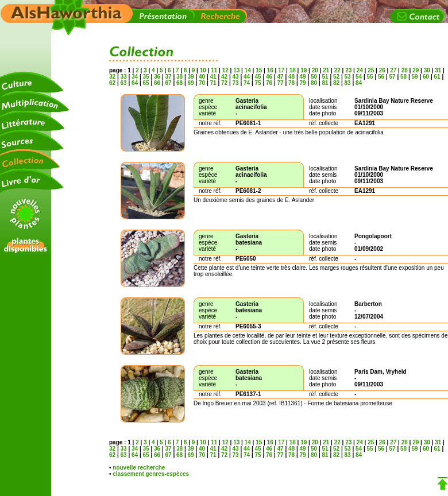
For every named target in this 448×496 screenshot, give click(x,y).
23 (348, 70)
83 (348, 83)
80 (314, 83)
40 (202, 77)
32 (113, 77)
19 (304, 70)
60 (426, 77)
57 (393, 77)
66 (157, 83)
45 (258, 77)
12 (225, 70)
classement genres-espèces (151, 474)
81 (325, 83)
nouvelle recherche (139, 468)
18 (293, 70)
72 (224, 83)
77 (281, 83)
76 (269, 83)
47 (281, 77)
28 (405, 70)
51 (325, 77)
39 (191, 77)
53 (348, 77)
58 (403, 77)
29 (416, 70)
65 (146, 83)
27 (393, 70)
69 (191, 83)
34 (135, 77)
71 (213, 83)
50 (314, 77)
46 (269, 77)
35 (146, 77)
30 (427, 70)
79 (303, 83)
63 (124, 83)
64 (135, 83)
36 (157, 77)
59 (415, 77)
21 (326, 70)
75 (258, 83)
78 (291, 83)
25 (371, 70)
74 (247, 83)
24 (360, 70)
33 (124, 77)
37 (169, 77)
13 (236, 70)
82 (336, 83)
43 (236, 77)
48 (291, 77)
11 (214, 70)
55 (370, 77)
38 (179, 77)
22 (337, 70)
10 (203, 70)
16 (270, 70)
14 (248, 70)
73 (236, 83)
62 (113, 83)
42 (224, 77)
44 (247, 77)
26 (382, 70)
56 (381, 77)
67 (169, 83)
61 (437, 77)
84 (358, 83)
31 (438, 70)
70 (202, 83)
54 (359, 77)
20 (315, 70)
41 (213, 77)
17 (281, 70)
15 (259, 70)
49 (303, 77)
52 (336, 77)
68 (179, 83)
